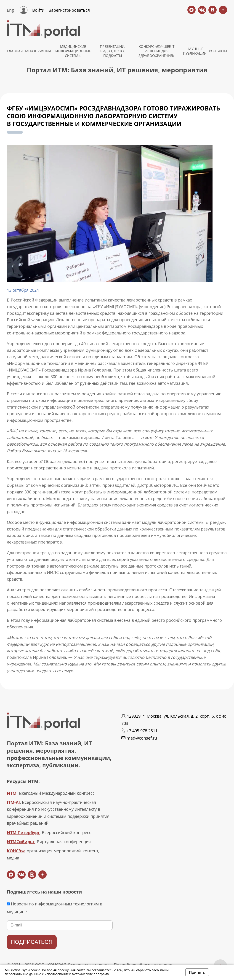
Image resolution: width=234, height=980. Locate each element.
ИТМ (12, 793)
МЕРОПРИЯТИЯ (38, 51)
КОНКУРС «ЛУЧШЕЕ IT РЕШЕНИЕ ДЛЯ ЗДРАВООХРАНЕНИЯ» (157, 51)
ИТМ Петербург (23, 832)
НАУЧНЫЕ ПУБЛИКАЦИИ (195, 51)
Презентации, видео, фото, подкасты (113, 51)
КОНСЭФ (16, 851)
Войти (38, 10)
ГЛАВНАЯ (15, 51)
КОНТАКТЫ (218, 51)
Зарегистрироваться (69, 10)
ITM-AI (13, 802)
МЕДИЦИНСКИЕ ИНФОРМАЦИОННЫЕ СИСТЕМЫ (73, 51)
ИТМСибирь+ (21, 842)
